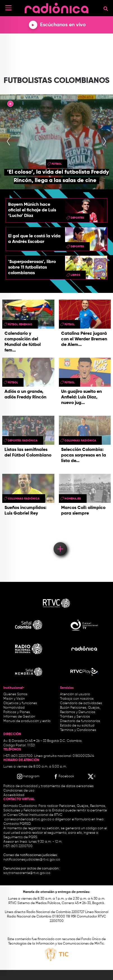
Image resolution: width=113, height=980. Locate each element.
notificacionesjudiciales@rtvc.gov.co (32, 860)
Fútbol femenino (20, 324)
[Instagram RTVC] (28, 776)
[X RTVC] (92, 776)
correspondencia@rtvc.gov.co (28, 819)
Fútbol (57, 164)
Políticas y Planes (17, 712)
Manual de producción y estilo (27, 721)
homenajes (73, 499)
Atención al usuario (75, 694)
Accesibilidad (14, 795)
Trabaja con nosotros (77, 699)
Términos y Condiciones (78, 730)
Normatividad (14, 708)
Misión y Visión (14, 699)
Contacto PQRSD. (17, 824)
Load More (60, 541)
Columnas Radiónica (80, 441)
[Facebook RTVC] (63, 776)
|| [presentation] (10, 105)
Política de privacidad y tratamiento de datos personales (49, 786)
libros (75, 275)
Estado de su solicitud (77, 726)
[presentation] (8, 142)
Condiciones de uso (19, 791)
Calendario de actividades (81, 703)
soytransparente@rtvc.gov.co (27, 873)
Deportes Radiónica (23, 441)
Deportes (77, 218)
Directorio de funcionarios (80, 721)
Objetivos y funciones (20, 703)
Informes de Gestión (19, 717)
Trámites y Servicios (75, 717)
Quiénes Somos (15, 694)
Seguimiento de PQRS (20, 837)
